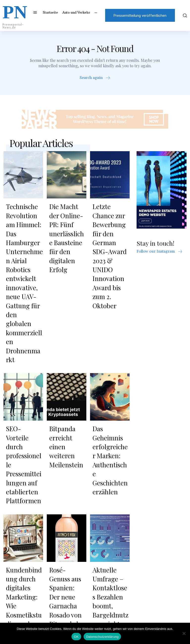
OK (76, 637)
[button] (184, 15)
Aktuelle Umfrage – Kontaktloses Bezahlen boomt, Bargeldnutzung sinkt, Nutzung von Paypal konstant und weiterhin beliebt (111, 461)
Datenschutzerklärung (102, 637)
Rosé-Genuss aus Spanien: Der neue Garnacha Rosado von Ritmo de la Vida (67, 451)
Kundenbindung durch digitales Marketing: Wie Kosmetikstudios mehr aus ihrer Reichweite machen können (23, 458)
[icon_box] (95, 80)
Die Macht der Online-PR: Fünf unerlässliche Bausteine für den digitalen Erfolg (67, 219)
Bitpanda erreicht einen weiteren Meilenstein (67, 348)
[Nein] (184, 633)
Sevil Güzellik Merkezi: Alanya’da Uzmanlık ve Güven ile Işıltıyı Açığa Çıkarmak (23, 565)
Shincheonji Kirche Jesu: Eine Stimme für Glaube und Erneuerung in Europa (110, 565)
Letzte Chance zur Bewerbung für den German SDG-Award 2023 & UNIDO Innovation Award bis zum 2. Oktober (110, 228)
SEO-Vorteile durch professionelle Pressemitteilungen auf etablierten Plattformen (24, 357)
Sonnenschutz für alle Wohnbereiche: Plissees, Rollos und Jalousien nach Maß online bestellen (67, 568)
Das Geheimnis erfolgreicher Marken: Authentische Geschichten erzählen (108, 357)
